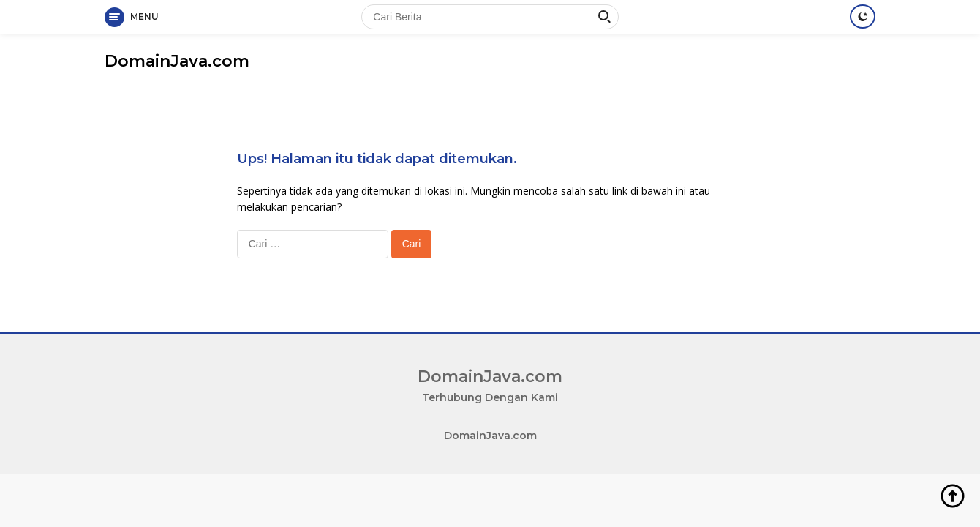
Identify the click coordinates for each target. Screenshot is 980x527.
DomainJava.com (177, 61)
